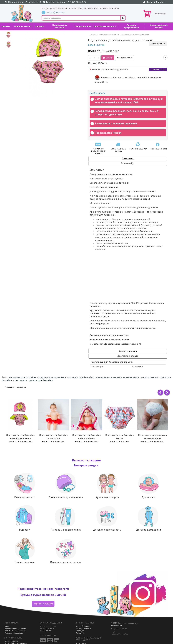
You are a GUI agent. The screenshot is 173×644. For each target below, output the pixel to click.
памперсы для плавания (108, 368)
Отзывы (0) (148, 158)
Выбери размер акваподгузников (110, 70)
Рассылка (80, 623)
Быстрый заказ (124, 58)
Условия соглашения (14, 623)
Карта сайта (46, 621)
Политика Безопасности (15, 621)
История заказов (84, 619)
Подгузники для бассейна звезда (120, 427)
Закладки (80, 621)
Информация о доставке (15, 619)
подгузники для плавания (52, 368)
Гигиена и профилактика (132, 26)
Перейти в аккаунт (43, 594)
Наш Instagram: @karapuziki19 (23, 2)
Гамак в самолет (23, 26)
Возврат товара (47, 619)
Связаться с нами (48, 617)
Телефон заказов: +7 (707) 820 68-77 (65, 2)
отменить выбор (158, 69)
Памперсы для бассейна (60, 26)
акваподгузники (149, 368)
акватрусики (20, 371)
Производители (11, 632)
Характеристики (107, 346)
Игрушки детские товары (159, 26)
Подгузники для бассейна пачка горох (54, 427)
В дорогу (39, 26)
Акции (7, 638)
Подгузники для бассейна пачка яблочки (87, 427)
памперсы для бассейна (80, 368)
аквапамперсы (131, 368)
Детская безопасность (105, 26)
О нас (7, 617)
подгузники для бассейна (22, 368)
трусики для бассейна (41, 371)
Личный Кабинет (155, 2)
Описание (108, 158)
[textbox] (81, 18)
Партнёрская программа (15, 636)
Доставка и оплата (147, 346)
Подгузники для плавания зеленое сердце (153, 427)
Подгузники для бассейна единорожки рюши (21, 427)
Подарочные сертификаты (16, 634)
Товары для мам (83, 26)
